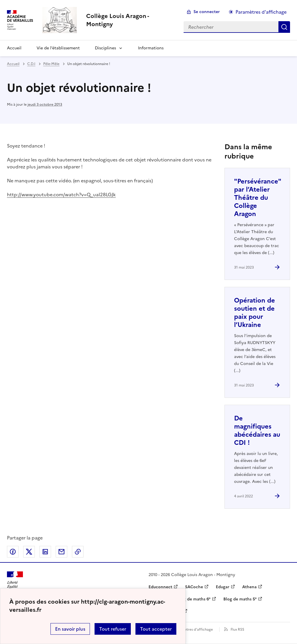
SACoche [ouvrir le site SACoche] (194, 587)
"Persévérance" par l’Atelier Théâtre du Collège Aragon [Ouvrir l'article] (258, 198)
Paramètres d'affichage (193, 629)
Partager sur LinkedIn (45, 552)
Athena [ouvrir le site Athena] (249, 587)
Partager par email (61, 552)
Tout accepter (156, 629)
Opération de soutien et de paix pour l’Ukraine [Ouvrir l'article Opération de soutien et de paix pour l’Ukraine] (255, 313)
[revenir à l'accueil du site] (130, 20)
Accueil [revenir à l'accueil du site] (13, 64)
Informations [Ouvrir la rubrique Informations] (151, 48)
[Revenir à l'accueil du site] (15, 582)
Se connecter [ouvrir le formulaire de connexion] (207, 12)
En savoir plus (70, 629)
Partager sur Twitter (29, 552)
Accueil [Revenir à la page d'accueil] (14, 48)
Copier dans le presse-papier (78, 552)
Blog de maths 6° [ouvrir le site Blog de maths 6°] (194, 599)
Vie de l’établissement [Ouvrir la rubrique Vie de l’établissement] (58, 48)
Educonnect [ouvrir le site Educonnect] (160, 587)
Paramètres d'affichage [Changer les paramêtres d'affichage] (261, 12)
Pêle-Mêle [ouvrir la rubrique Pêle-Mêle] (51, 64)
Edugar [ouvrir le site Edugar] (223, 587)
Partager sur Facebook (13, 552)
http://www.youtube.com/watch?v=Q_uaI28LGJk (61, 195)
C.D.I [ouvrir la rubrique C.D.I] (31, 64)
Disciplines (105, 48)
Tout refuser (113, 629)
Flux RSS (237, 629)
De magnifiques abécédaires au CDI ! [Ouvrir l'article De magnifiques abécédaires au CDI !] (257, 430)
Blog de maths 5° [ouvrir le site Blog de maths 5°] (240, 599)
